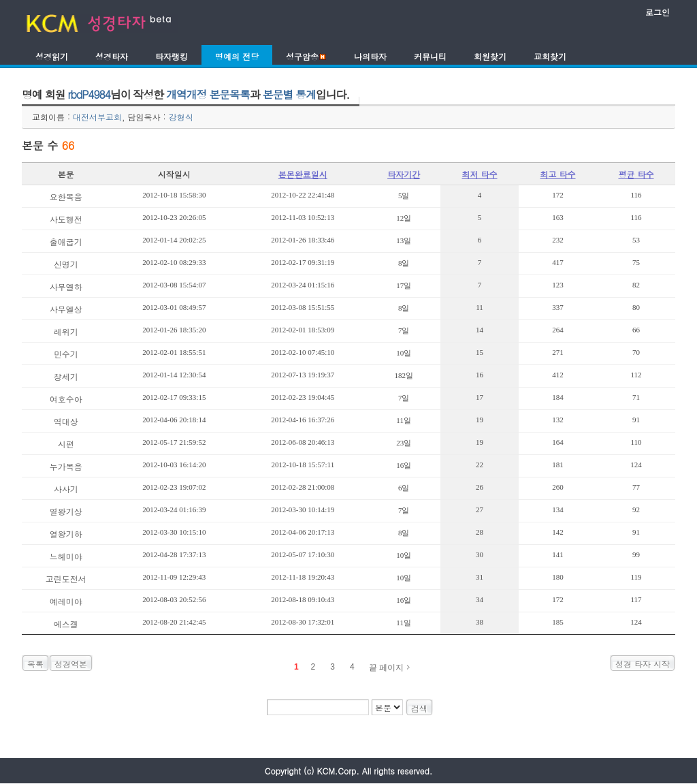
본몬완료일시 (303, 174)
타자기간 (404, 174)
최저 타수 (480, 174)
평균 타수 (636, 174)
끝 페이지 (386, 668)
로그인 (658, 12)
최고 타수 (558, 174)
